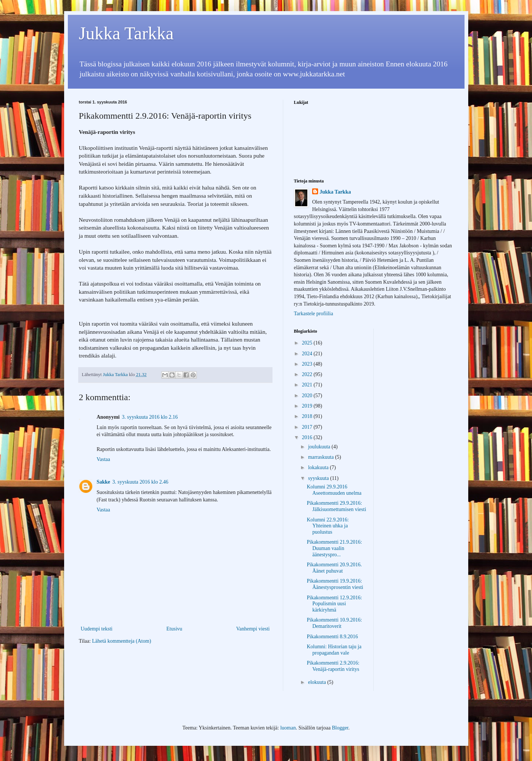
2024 (308, 354)
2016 (308, 437)
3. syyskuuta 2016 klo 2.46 (140, 482)
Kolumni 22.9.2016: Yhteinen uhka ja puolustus (328, 526)
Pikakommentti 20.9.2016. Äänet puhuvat (334, 568)
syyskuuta (319, 478)
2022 (308, 374)
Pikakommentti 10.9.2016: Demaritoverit (334, 623)
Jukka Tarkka (126, 33)
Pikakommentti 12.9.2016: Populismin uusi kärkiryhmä (334, 604)
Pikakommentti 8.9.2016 (332, 637)
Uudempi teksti (97, 629)
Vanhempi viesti (253, 629)
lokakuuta (319, 467)
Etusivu (174, 629)
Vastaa (104, 459)
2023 (308, 364)
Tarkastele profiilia (314, 314)
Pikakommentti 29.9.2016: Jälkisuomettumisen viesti (336, 506)
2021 (308, 385)
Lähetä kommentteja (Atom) (121, 641)
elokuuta (318, 682)
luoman (288, 728)
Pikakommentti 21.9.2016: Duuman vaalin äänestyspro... (334, 548)
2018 (308, 416)
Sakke (104, 482)
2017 (308, 427)
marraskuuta (322, 457)
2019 (308, 406)
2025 (308, 343)
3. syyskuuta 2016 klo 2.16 (150, 417)
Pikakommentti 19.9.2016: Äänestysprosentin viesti (335, 584)
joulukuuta (320, 447)
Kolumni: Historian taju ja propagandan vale (334, 650)
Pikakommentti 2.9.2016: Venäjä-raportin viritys (333, 666)
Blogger (340, 728)
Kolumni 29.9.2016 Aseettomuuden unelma (334, 490)
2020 (308, 396)
